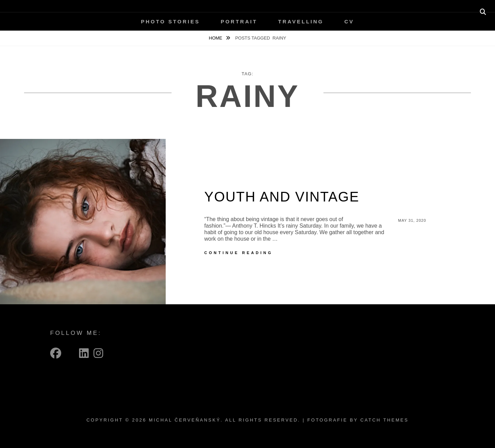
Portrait (239, 21)
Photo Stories (170, 21)
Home (216, 38)
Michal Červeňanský (185, 420)
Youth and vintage (282, 197)
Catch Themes (384, 420)
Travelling (301, 21)
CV (349, 21)
